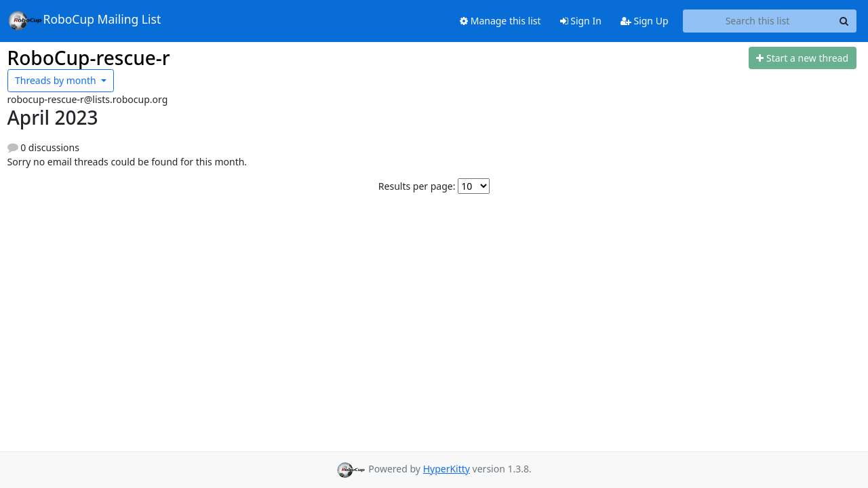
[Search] (844, 21)
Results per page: (417, 186)
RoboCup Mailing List (84, 20)
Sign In (581, 21)
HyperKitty (447, 469)
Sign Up (645, 21)
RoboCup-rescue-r (89, 58)
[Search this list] (758, 21)
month (57, 80)
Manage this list (500, 21)
